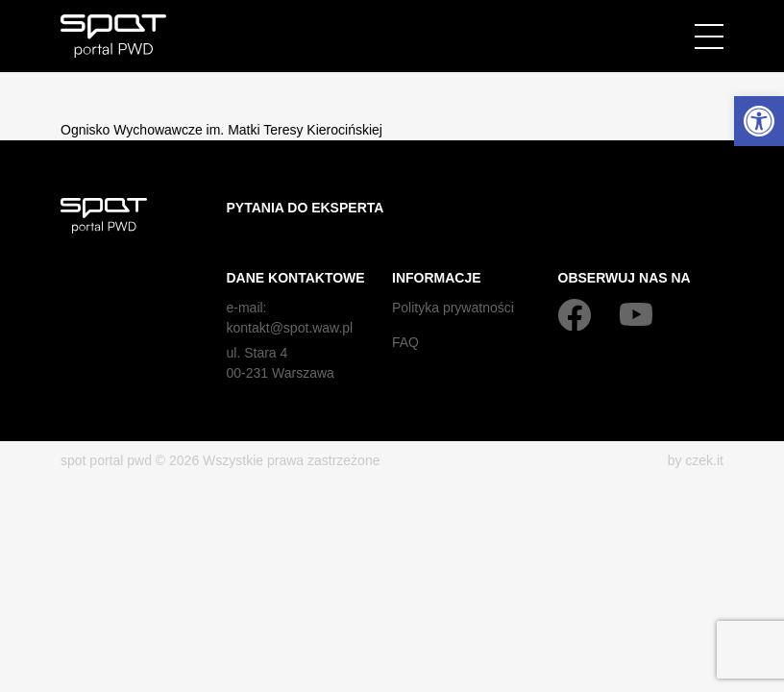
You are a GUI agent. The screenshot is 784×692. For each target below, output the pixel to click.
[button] (759, 121)
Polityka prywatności (453, 308)
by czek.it (696, 460)
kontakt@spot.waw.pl (290, 328)
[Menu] (709, 37)
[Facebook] (575, 314)
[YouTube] (636, 314)
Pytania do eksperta (306, 208)
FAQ (405, 342)
